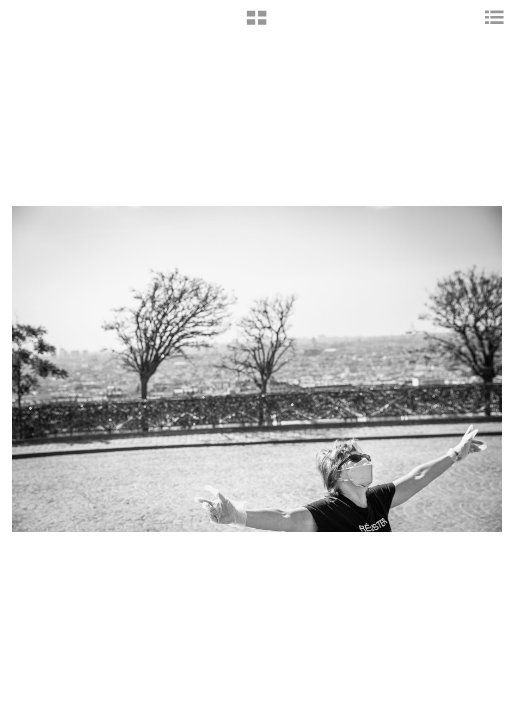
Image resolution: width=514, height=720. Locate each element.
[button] (256, 25)
